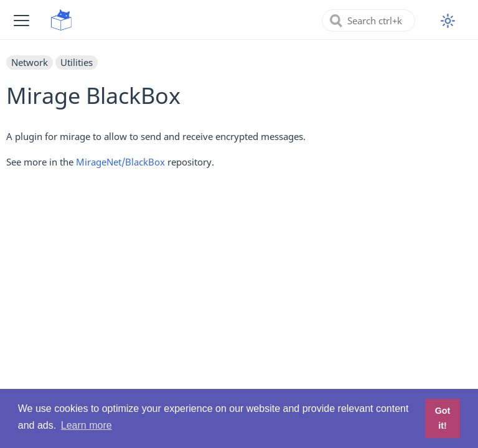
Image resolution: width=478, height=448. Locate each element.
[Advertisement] (239, 268)
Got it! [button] (443, 418)
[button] (21, 20)
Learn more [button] (87, 425)
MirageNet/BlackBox (120, 162)
